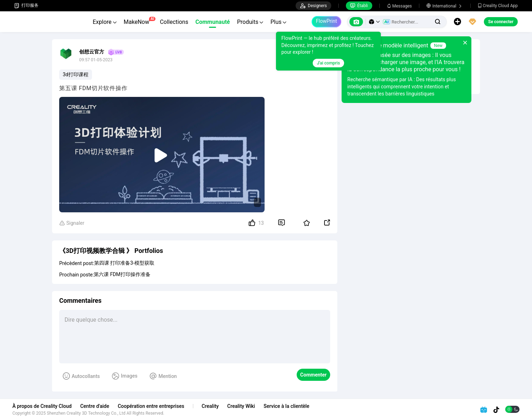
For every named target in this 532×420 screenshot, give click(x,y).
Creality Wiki (243, 406)
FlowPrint (326, 21)
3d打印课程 (76, 74)
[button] (374, 22)
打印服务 (26, 6)
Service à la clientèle (288, 406)
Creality (212, 406)
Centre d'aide (96, 406)
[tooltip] (328, 51)
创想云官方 (92, 52)
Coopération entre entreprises (153, 406)
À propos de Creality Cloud (44, 406)
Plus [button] (278, 22)
